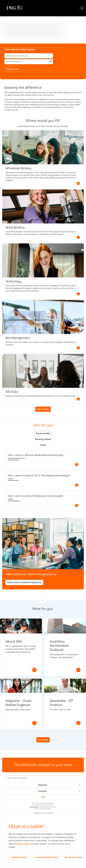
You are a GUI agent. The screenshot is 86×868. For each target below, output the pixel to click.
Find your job (12, 69)
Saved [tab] (43, 445)
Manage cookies (22, 844)
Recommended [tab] (43, 433)
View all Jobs (43, 409)
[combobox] (29, 62)
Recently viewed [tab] (43, 439)
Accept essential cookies (46, 857)
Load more (43, 740)
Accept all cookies (74, 857)
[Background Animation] (43, 22)
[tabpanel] (43, 480)
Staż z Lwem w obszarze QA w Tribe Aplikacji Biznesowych (39, 476)
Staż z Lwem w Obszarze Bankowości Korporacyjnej (35, 455)
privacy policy (34, 807)
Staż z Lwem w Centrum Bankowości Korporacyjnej (35, 496)
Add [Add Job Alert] (43, 797)
